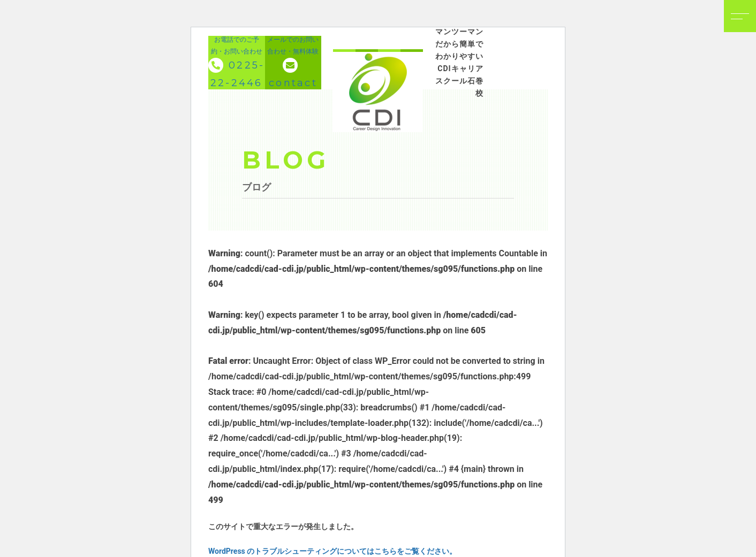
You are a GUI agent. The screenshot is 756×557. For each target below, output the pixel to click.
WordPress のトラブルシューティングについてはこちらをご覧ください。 (332, 551)
